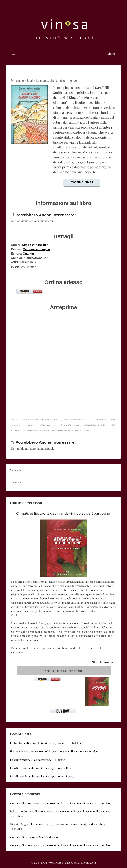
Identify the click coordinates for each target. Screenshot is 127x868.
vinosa (14, 803)
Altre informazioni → (104, 662)
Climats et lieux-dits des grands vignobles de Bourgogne (63, 513)
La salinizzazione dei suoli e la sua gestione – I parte (42, 776)
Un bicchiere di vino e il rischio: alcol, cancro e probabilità (45, 743)
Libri (30, 81)
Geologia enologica (36, 249)
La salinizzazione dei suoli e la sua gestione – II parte (43, 768)
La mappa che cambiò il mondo (56, 81)
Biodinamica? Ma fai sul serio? (41, 837)
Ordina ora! (82, 182)
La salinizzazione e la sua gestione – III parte (37, 760)
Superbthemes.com (85, 863)
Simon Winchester (35, 245)
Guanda (28, 254)
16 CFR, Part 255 (18, 430)
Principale (17, 81)
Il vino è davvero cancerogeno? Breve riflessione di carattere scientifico (54, 751)
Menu (111, 53)
